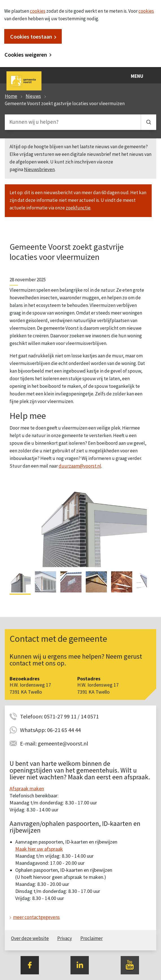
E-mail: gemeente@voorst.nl (54, 743)
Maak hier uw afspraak (39, 849)
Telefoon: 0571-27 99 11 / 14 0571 (59, 716)
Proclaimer (91, 938)
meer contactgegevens (36, 917)
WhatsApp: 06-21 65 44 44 (50, 730)
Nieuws (33, 96)
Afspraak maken (27, 788)
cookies (38, 11)
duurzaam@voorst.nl (80, 466)
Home (11, 96)
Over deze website (30, 938)
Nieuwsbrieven (39, 169)
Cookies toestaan (31, 36)
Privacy (65, 938)
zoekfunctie (78, 208)
